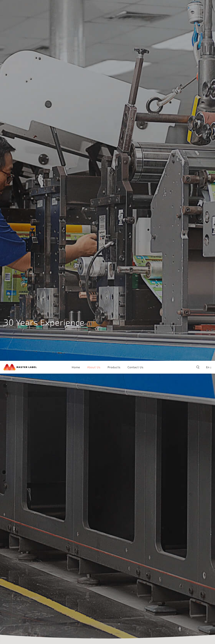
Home (76, 6)
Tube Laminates (96, 594)
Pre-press (12, 594)
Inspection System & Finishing (142, 594)
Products (114, 6)
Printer (72, 594)
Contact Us (136, 6)
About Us (94, 6)
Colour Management (43, 594)
